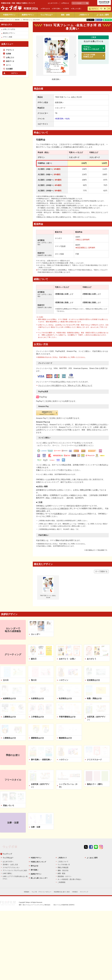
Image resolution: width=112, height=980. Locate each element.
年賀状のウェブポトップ (6, 20)
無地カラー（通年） (95, 749)
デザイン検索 (8, 37)
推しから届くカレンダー (39, 839)
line (96, 816)
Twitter (86, 816)
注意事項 (58, 479)
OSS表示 (75, 853)
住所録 (8, 54)
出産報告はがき (37, 663)
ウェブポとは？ (47, 15)
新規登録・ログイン (65, 838)
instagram (101, 816)
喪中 (46, 9)
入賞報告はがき (9, 703)
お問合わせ (65, 3)
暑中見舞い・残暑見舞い (41, 724)
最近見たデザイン (9, 33)
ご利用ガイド (84, 15)
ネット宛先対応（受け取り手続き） (70, 840)
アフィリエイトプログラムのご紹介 (15, 832)
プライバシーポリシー (77, 479)
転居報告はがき (65, 663)
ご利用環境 (61, 843)
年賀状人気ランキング (38, 823)
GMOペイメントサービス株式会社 (55, 473)
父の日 (6, 645)
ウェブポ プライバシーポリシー (42, 853)
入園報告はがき (9, 682)
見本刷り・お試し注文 (10, 826)
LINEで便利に (7, 835)
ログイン (15, 73)
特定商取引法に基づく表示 (62, 853)
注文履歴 (9, 69)
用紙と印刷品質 (63, 829)
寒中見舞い (35, 831)
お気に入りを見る (9, 29)
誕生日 (34, 624)
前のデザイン (40, 56)
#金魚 (67, 119)
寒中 (57, 9)
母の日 (34, 645)
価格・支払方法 (63, 832)
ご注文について (63, 823)
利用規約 (27, 853)
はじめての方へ (53, 3)
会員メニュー (7, 44)
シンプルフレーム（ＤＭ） (68, 751)
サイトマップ (84, 853)
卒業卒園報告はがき (67, 682)
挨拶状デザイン (28, 15)
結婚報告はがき (9, 663)
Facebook (91, 816)
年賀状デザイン (9, 15)
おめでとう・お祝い (67, 624)
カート (8, 65)
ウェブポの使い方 (64, 826)
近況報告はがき (93, 645)
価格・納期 (65, 15)
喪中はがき (35, 827)
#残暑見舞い (60, 119)
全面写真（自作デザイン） (96, 683)
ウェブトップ (7, 815)
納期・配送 (61, 835)
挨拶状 (67, 9)
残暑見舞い (17, 20)
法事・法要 (36, 792)
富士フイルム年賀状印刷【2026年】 (64, 866)
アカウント (10, 50)
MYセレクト (7, 25)
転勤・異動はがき (94, 663)
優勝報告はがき (37, 703)
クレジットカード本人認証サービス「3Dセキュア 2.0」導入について (65, 377)
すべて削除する (101, 536)
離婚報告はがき (65, 703)
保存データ (10, 61)
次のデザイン (73, 56)
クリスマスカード (94, 724)
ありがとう (92, 624)
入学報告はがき (37, 682)
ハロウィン (64, 645)
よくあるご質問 (103, 15)
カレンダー (36, 599)
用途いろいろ (9, 770)
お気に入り (10, 57)
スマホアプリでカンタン (11, 829)
